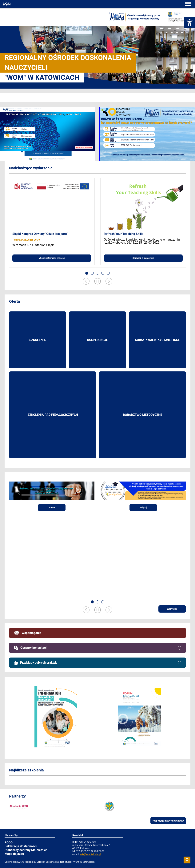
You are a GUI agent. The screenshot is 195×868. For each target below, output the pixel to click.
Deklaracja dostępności (21, 846)
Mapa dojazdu (14, 854)
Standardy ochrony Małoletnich (26, 850)
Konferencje (97, 340)
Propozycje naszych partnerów (168, 821)
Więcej (52, 508)
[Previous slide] (86, 282)
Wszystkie (172, 609)
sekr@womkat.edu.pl (90, 854)
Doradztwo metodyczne (143, 415)
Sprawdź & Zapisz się (143, 258)
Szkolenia (38, 340)
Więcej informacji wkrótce (52, 258)
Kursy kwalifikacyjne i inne (157, 340)
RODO (9, 842)
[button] (87, 273)
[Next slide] (109, 282)
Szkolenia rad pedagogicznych (53, 415)
